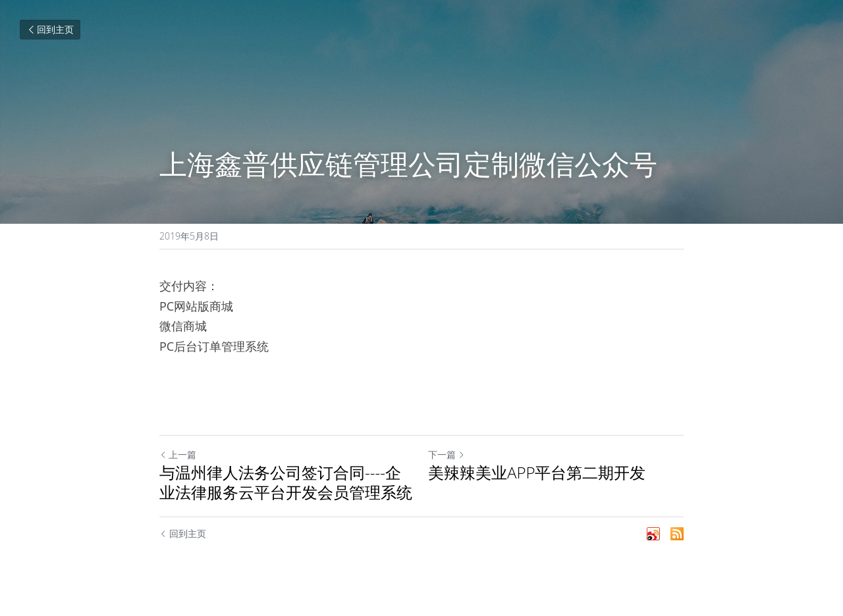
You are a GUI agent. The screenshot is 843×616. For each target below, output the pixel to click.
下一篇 (447, 454)
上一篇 (178, 454)
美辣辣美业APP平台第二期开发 (537, 473)
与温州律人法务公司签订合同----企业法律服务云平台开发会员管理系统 (286, 482)
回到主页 (50, 29)
